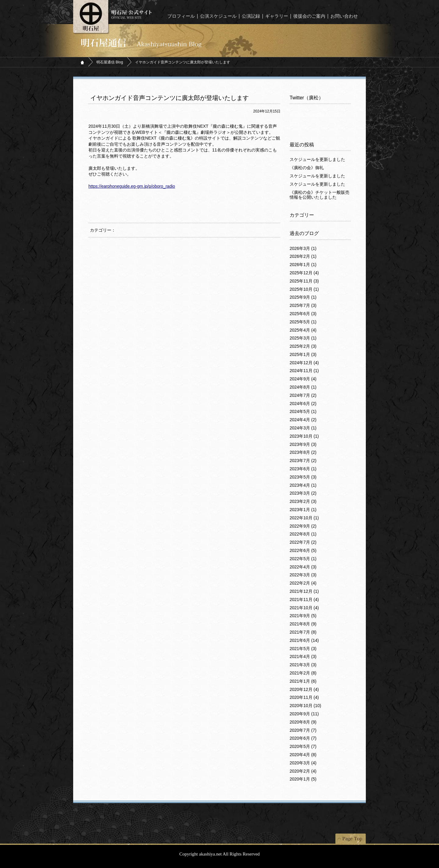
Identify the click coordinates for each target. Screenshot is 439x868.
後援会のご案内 (309, 16)
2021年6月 (304, 640)
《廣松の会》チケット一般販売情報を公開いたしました (319, 195)
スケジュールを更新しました (317, 159)
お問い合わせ (344, 16)
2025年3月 (303, 338)
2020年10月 (305, 706)
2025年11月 (304, 281)
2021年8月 (303, 624)
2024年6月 (303, 404)
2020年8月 (303, 722)
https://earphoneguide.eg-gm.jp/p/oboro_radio (132, 186)
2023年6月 (303, 469)
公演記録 (251, 16)
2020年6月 (303, 738)
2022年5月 (303, 559)
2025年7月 (303, 305)
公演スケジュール (218, 16)
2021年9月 (303, 616)
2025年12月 (304, 273)
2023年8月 (303, 452)
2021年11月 (304, 599)
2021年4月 (303, 656)
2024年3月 (303, 428)
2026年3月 (303, 248)
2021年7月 (303, 632)
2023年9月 (303, 444)
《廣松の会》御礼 (307, 168)
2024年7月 (303, 395)
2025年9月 (303, 297)
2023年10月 (304, 436)
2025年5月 (303, 322)
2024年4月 (303, 420)
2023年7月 (303, 461)
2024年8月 (303, 387)
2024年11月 (304, 371)
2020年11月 (304, 697)
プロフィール (181, 16)
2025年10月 (304, 289)
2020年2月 (303, 771)
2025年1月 (303, 354)
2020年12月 (304, 689)
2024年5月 (303, 411)
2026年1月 (303, 265)
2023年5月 (303, 477)
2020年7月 (303, 730)
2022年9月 (303, 526)
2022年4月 (303, 567)
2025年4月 (303, 330)
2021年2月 (303, 673)
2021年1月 (303, 681)
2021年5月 (303, 649)
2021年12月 (304, 591)
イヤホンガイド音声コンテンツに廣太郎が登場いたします (170, 98)
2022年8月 (303, 534)
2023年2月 (303, 501)
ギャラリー (277, 16)
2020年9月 (304, 714)
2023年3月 (303, 493)
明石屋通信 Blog (110, 62)
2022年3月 (303, 575)
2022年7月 (303, 542)
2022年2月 (303, 583)
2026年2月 (303, 256)
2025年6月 (303, 314)
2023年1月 (303, 510)
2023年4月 (303, 485)
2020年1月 (303, 779)
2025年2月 (303, 346)
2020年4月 (303, 755)
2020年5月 (303, 746)
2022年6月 (303, 550)
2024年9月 (303, 379)
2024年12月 (304, 363)
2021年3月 (303, 665)
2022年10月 (304, 518)
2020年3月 (303, 763)
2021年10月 (304, 608)
